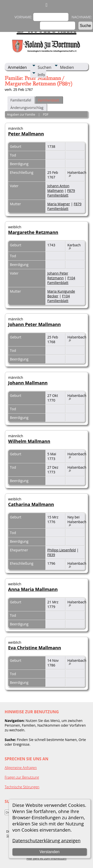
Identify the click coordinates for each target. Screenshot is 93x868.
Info (41, 75)
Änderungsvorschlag (27, 108)
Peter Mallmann (26, 134)
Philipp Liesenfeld (62, 550)
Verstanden (49, 852)
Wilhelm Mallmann (29, 441)
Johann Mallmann (28, 383)
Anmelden (17, 67)
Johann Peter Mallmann (34, 324)
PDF (46, 115)
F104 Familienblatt (61, 280)
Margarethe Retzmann (33, 232)
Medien (67, 67)
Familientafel (21, 100)
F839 (51, 555)
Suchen (45, 67)
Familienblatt (49, 100)
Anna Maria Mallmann (33, 589)
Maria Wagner (59, 204)
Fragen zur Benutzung (22, 777)
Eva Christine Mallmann (35, 648)
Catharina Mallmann (31, 504)
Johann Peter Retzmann (58, 276)
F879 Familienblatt (61, 193)
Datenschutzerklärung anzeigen (46, 840)
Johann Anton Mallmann (58, 188)
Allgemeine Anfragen (21, 768)
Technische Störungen (22, 787)
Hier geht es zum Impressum (46, 858)
